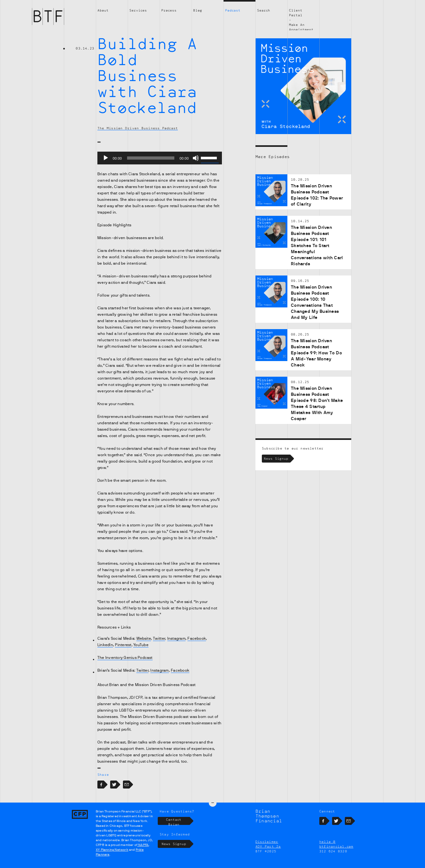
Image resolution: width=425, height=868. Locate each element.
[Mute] (196, 158)
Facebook (197, 638)
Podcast (233, 10)
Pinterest (123, 645)
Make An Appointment (301, 27)
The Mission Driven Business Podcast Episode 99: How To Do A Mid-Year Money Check (316, 353)
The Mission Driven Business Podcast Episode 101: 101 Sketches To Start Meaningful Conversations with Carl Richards (317, 245)
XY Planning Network (112, 850)
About (103, 10)
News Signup (277, 459)
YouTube (141, 645)
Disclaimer (267, 842)
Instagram (176, 638)
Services (138, 10)
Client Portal (296, 13)
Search (264, 10)
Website (144, 638)
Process (169, 10)
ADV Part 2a (268, 847)
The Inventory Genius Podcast (125, 658)
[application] (160, 158)
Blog (198, 10)
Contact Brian (178, 821)
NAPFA (143, 845)
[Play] (106, 158)
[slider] (151, 158)
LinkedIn (105, 645)
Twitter (159, 638)
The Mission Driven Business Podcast (138, 128)
